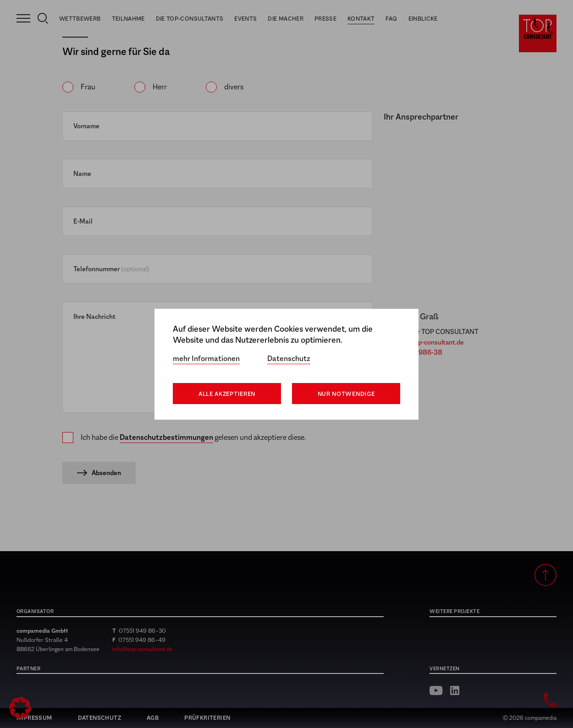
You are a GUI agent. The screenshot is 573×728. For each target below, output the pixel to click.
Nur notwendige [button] (346, 394)
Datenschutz (289, 359)
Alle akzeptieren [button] (227, 394)
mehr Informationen (206, 359)
